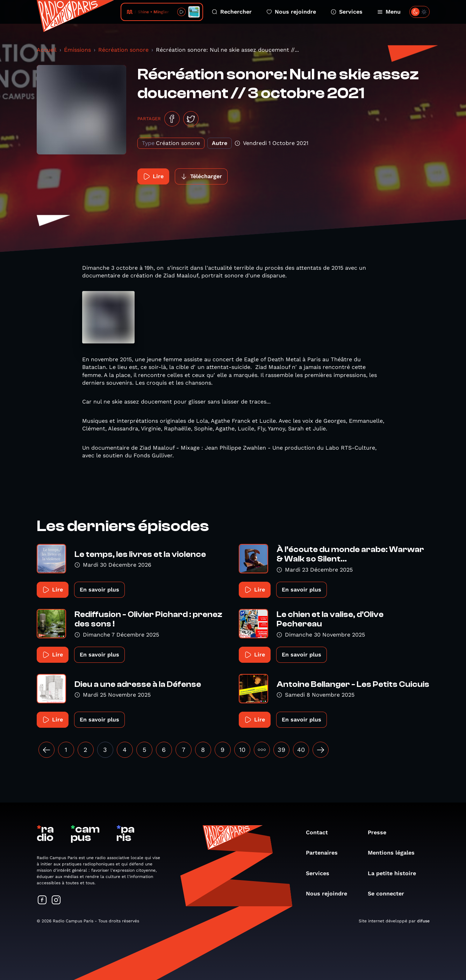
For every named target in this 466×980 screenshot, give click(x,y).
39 (281, 750)
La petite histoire (395, 873)
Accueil (47, 50)
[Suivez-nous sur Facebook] (42, 901)
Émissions (77, 50)
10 (242, 750)
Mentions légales (395, 853)
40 (301, 750)
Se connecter (389, 894)
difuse (423, 921)
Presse (381, 832)
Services (347, 12)
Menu (389, 12)
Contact (320, 832)
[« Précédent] (46, 750)
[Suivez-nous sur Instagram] (56, 901)
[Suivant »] (321, 750)
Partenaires (325, 853)
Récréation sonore (123, 50)
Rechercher (232, 12)
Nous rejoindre (291, 12)
